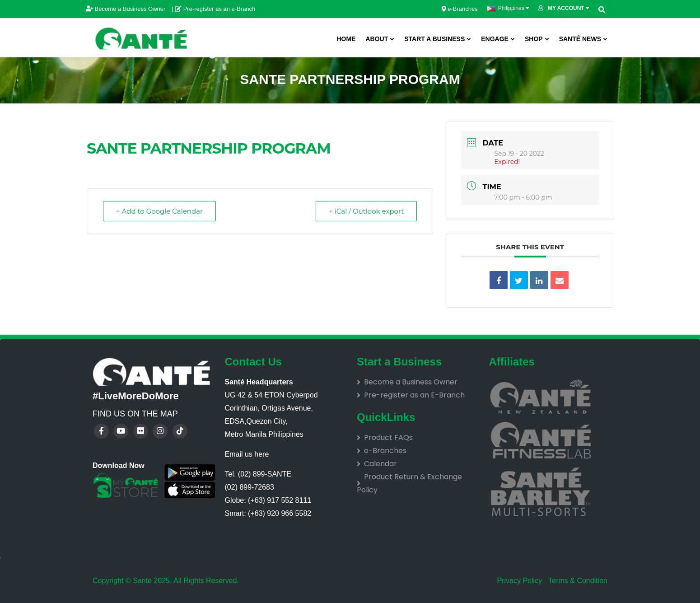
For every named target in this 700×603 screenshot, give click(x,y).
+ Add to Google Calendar (159, 211)
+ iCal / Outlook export (366, 211)
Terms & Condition (577, 581)
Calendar (380, 464)
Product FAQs (388, 437)
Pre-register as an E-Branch (414, 395)
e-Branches (460, 9)
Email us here (247, 454)
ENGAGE (495, 39)
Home (346, 39)
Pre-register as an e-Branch (215, 9)
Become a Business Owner (126, 9)
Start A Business (434, 39)
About (377, 39)
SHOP (534, 39)
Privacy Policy (520, 581)
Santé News (580, 39)
